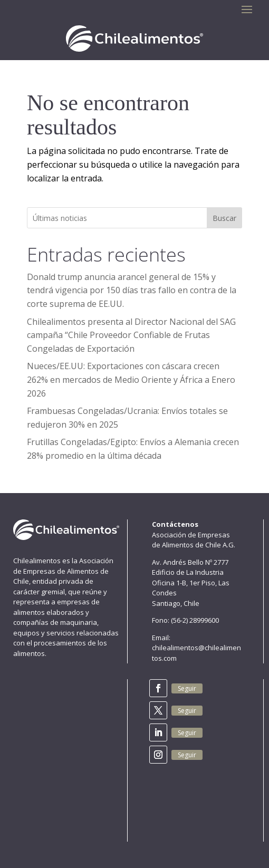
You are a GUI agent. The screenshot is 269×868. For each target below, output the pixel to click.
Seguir (187, 688)
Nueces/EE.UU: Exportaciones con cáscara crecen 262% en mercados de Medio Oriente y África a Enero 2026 (131, 379)
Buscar (224, 218)
